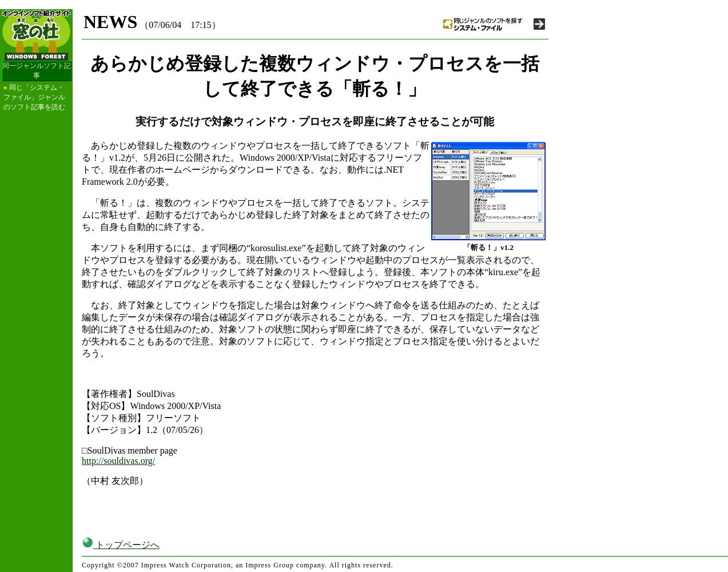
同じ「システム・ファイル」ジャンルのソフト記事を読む (34, 97)
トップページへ (121, 545)
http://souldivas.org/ (118, 461)
